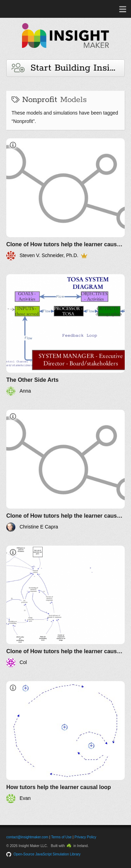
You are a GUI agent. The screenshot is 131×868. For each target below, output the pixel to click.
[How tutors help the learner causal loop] (65, 742)
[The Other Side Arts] (65, 335)
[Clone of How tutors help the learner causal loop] (65, 199)
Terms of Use (61, 837)
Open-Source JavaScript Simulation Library (47, 854)
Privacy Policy (85, 837)
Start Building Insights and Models (68, 68)
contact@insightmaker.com (27, 837)
